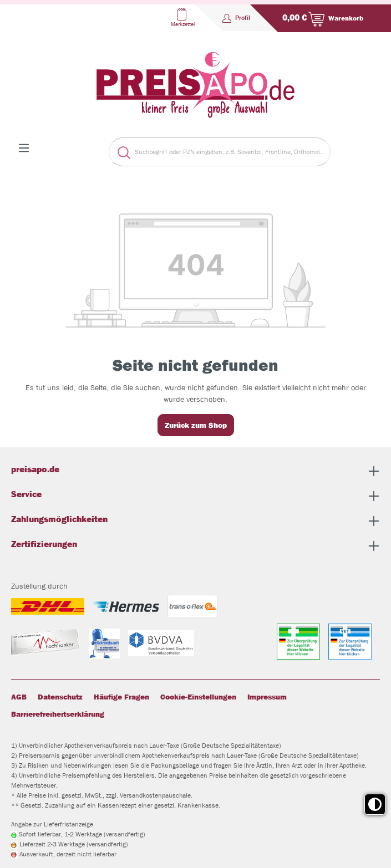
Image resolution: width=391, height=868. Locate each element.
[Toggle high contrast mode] (375, 804)
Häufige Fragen (121, 697)
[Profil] (236, 18)
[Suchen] (120, 152)
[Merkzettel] (182, 18)
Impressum (267, 697)
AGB (19, 697)
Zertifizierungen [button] (195, 546)
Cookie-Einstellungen (198, 697)
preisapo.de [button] (195, 471)
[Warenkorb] (321, 18)
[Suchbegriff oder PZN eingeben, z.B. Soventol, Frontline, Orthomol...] (230, 152)
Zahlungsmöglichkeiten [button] (195, 521)
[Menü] (24, 148)
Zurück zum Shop (196, 425)
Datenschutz (60, 697)
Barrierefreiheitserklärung (58, 714)
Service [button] (195, 496)
